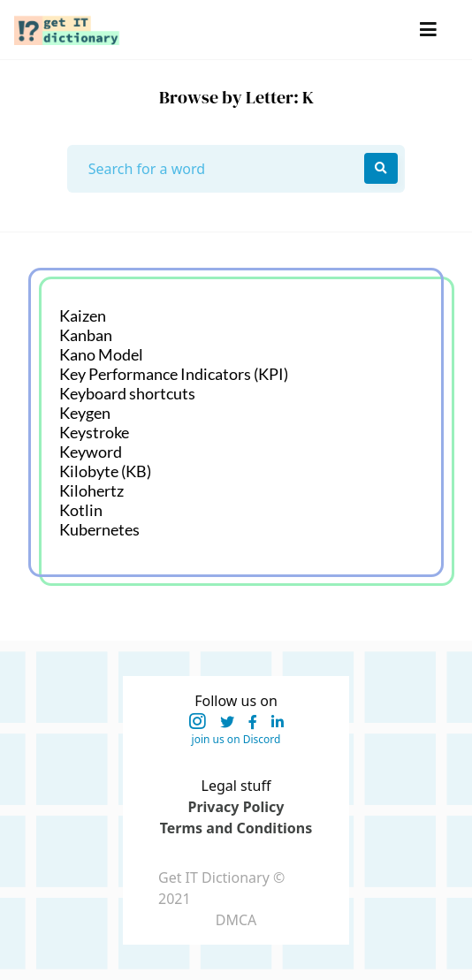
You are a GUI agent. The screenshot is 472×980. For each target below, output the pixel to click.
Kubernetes (99, 529)
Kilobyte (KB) (105, 471)
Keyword (91, 452)
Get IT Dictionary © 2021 (221, 888)
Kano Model (101, 354)
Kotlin (81, 510)
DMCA (236, 920)
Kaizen (83, 315)
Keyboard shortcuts (127, 393)
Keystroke (94, 432)
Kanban (86, 335)
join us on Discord (236, 740)
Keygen (85, 413)
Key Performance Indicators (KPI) (174, 374)
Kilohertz (91, 490)
